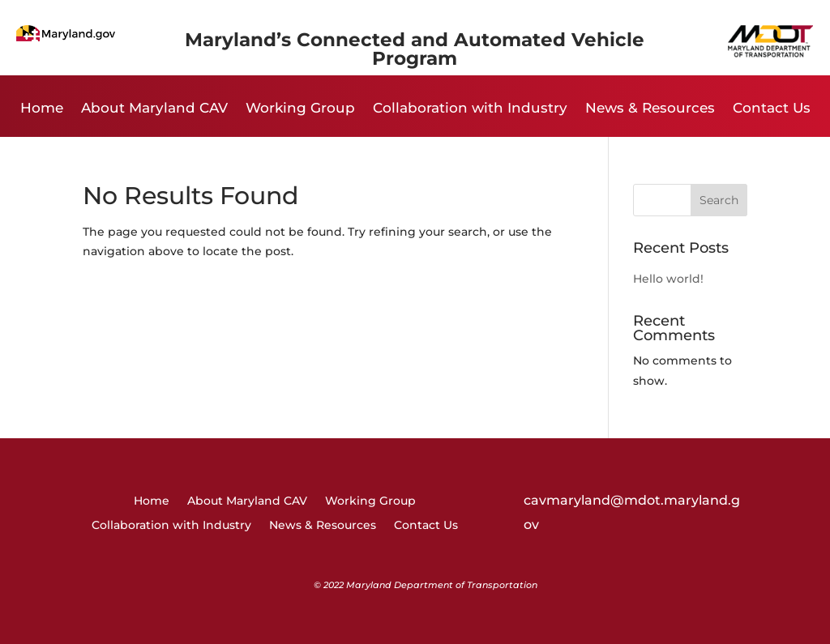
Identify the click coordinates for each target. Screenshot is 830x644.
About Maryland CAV (154, 109)
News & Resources (650, 109)
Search (719, 200)
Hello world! (668, 279)
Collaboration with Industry (470, 109)
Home (42, 109)
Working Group (300, 109)
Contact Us (772, 109)
